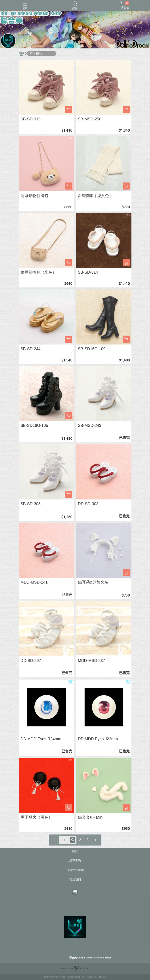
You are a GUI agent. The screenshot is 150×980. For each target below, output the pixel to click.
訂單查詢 (75, 861)
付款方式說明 (75, 870)
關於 (75, 851)
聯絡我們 (75, 880)
